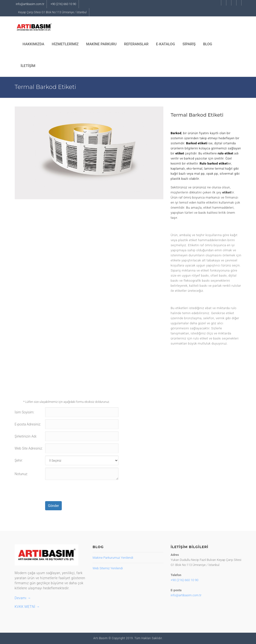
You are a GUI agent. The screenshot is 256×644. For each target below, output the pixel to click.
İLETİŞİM (28, 66)
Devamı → (23, 598)
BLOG (208, 44)
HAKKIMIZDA (34, 44)
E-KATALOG (165, 44)
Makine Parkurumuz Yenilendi (113, 558)
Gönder (53, 506)
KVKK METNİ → (27, 607)
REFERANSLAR (136, 44)
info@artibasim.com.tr (30, 4)
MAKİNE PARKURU (101, 44)
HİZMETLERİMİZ (65, 44)
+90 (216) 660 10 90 (63, 4)
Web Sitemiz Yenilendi (108, 568)
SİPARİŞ (189, 44)
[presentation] (82, 492)
